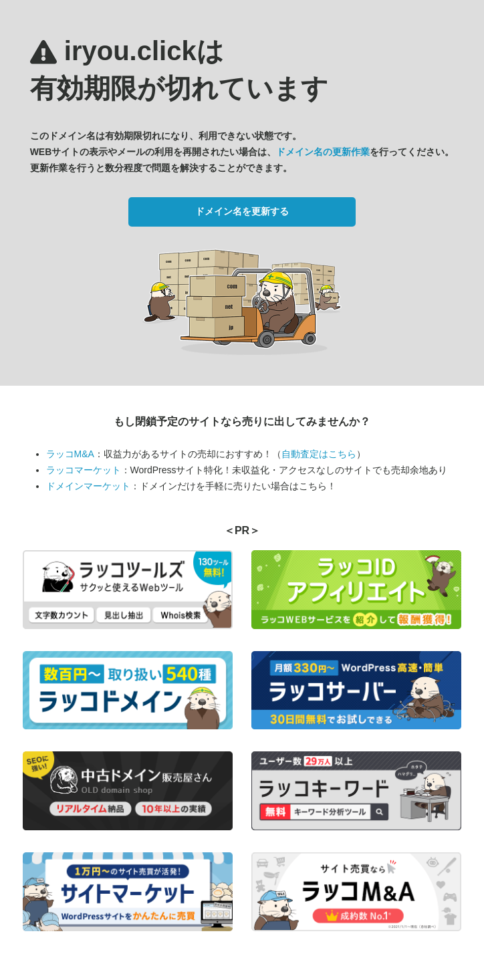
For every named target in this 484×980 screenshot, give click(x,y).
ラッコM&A (70, 454)
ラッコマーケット (84, 470)
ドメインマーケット (88, 486)
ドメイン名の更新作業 (323, 152)
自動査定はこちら (319, 454)
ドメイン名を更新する (242, 211)
